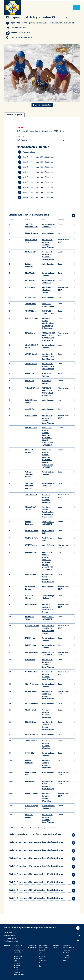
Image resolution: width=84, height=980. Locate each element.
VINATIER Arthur (31, 672)
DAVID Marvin (30, 660)
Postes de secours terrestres (42, 952)
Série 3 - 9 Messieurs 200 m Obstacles (35, 167)
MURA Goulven (31, 333)
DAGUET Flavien (31, 416)
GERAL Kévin (30, 374)
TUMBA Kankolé (31, 741)
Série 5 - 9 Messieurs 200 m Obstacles (35, 177)
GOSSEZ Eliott (30, 409)
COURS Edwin (30, 753)
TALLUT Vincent (31, 495)
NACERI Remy (30, 288)
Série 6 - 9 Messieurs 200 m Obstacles (35, 182)
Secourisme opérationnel (32, 947)
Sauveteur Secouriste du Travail (18, 966)
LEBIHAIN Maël (31, 297)
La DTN (65, 960)
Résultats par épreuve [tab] (14, 115)
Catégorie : (21, 136)
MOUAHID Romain (32, 233)
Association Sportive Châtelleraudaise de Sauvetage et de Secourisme (48, 323)
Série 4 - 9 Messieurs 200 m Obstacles (35, 172)
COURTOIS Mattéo (32, 734)
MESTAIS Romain (31, 703)
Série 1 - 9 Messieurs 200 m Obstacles (35, 157)
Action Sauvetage (48, 233)
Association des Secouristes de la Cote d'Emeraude (48, 357)
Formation (7, 946)
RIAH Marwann (31, 781)
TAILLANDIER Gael (32, 388)
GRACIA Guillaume (32, 684)
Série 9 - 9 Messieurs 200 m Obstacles (35, 197)
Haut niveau (67, 950)
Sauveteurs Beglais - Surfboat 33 (49, 226)
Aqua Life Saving (48, 545)
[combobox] (43, 131)
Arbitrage (66, 955)
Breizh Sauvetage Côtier (48, 532)
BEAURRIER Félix (31, 552)
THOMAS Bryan (31, 304)
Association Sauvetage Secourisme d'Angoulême (46, 499)
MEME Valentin (31, 252)
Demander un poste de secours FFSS (45, 965)
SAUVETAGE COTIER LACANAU (48, 305)
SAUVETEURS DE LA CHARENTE (48, 523)
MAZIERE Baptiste (32, 652)
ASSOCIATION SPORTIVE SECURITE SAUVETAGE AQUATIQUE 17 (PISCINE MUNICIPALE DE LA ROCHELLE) (47, 437)
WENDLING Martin (32, 531)
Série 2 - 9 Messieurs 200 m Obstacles (35, 162)
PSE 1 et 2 (17, 961)
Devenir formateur (19, 970)
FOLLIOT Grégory (31, 318)
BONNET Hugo (30, 638)
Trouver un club (10, 936)
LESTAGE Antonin (32, 545)
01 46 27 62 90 (10, 933)
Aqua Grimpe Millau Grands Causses (46, 290)
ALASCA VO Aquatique (46, 375)
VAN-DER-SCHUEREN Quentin (29, 474)
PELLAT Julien (30, 273)
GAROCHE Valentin (32, 626)
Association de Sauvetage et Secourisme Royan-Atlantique (48, 243)
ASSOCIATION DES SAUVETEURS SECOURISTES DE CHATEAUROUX (48, 337)
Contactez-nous (10, 938)
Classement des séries (29, 152)
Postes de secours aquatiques (43, 959)
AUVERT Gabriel (31, 354)
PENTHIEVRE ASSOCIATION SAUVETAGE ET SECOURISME (47, 392)
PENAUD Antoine (31, 691)
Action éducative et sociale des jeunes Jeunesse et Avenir (48, 630)
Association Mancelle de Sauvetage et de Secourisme (47, 608)
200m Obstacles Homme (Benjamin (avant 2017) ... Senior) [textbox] (43, 131)
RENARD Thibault (31, 428)
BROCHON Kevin (31, 722)
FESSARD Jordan (31, 794)
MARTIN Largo (30, 575)
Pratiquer (66, 953)
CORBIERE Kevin (31, 605)
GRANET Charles (31, 710)
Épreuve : (20, 127)
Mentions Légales (11, 941)
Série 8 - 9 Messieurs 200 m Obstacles (35, 192)
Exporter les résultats (42, 105)
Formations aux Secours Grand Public (18, 952)
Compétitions (67, 958)
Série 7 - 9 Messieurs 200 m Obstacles (35, 187)
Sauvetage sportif (56, 947)
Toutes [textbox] (24, 140)
